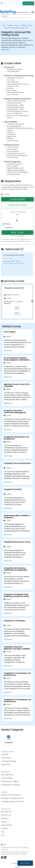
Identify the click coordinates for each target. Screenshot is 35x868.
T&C (3, 835)
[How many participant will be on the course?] (17, 218)
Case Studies (7, 778)
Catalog (5, 754)
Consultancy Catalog (10, 785)
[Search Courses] (16, 16)
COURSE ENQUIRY (17, 199)
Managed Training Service (12, 798)
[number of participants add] (17, 221)
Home (4, 25)
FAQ (3, 832)
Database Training (13, 25)
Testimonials (7, 825)
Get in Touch (25, 863)
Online (7, 224)
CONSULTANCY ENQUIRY (18, 205)
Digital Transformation (11, 795)
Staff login (17, 867)
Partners (5, 818)
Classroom (9, 228)
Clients (4, 822)
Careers (5, 828)
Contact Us (28, 3)
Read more (5, 50)
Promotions (6, 758)
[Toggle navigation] (33, 12)
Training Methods (9, 761)
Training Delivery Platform (13, 802)
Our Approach (7, 775)
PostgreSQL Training (27, 25)
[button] (32, 301)
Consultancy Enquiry (10, 781)
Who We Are (6, 812)
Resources (6, 765)
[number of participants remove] (17, 215)
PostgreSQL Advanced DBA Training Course (16, 28)
